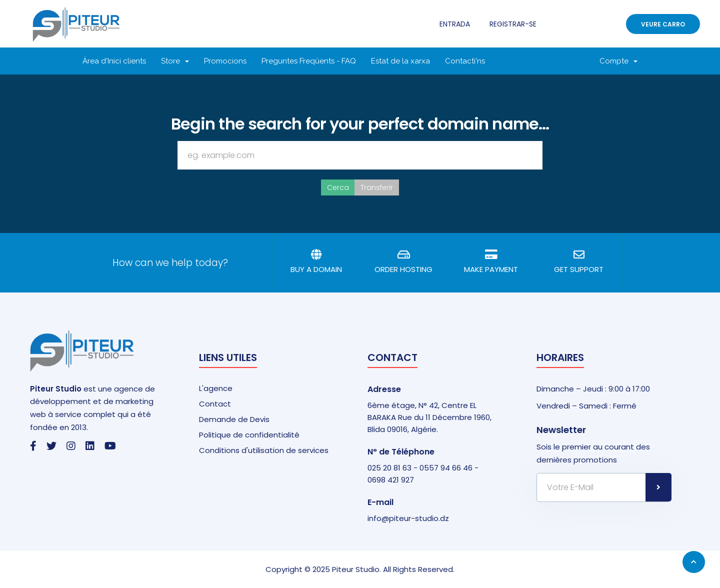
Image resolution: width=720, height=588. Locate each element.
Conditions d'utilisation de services (264, 450)
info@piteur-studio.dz (408, 518)
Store (175, 61)
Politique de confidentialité (249, 435)
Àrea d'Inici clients (114, 61)
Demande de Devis (234, 419)
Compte (618, 61)
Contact (215, 404)
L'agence (216, 388)
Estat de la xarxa (400, 61)
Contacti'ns (465, 61)
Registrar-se (513, 24)
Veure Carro (663, 24)
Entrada (455, 24)
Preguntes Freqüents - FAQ (309, 61)
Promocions (225, 61)
